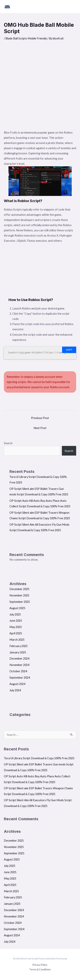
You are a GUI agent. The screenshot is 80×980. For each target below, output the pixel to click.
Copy (69, 350)
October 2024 (18, 671)
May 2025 (16, 627)
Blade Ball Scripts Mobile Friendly (26, 38)
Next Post (40, 428)
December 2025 (19, 589)
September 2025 (20, 602)
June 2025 (16, 621)
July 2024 (15, 690)
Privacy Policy (40, 965)
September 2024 (20, 678)
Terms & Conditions (40, 969)
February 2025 (19, 646)
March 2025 (17, 640)
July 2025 (15, 614)
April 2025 (16, 633)
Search (8, 443)
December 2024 (19, 658)
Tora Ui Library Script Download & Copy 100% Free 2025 (39, 758)
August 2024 (17, 684)
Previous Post (40, 418)
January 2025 (18, 652)
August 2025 (17, 608)
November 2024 (19, 665)
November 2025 (19, 595)
